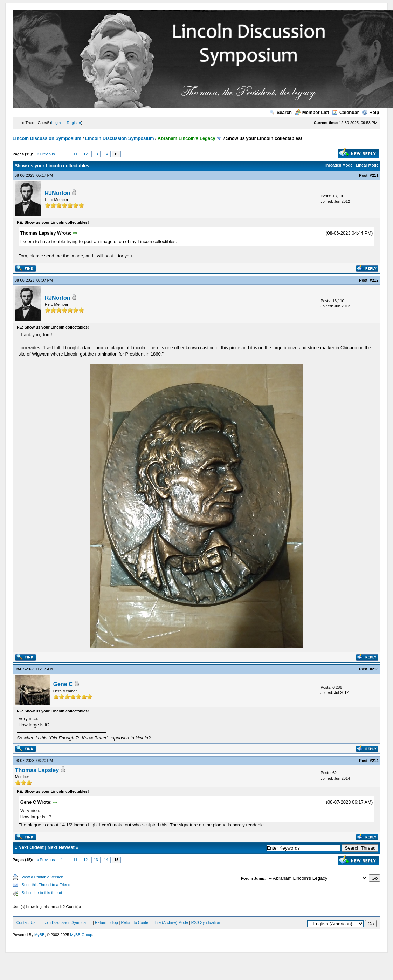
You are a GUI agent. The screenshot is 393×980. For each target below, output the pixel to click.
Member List (312, 112)
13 (96, 154)
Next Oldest (31, 847)
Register (74, 123)
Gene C (63, 684)
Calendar (346, 112)
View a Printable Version (43, 877)
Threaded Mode (338, 165)
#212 (374, 280)
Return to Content (136, 922)
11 (75, 154)
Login (56, 123)
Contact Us (26, 922)
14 (106, 154)
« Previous (46, 154)
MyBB (39, 935)
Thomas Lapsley (37, 770)
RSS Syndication (206, 922)
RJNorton (58, 193)
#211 (374, 175)
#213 (374, 669)
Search (281, 112)
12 (85, 154)
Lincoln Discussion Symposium (47, 138)
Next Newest (61, 847)
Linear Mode (367, 165)
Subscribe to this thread (42, 893)
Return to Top (106, 922)
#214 (374, 761)
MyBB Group (81, 935)
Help (370, 112)
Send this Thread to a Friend (46, 885)
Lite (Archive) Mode (171, 922)
